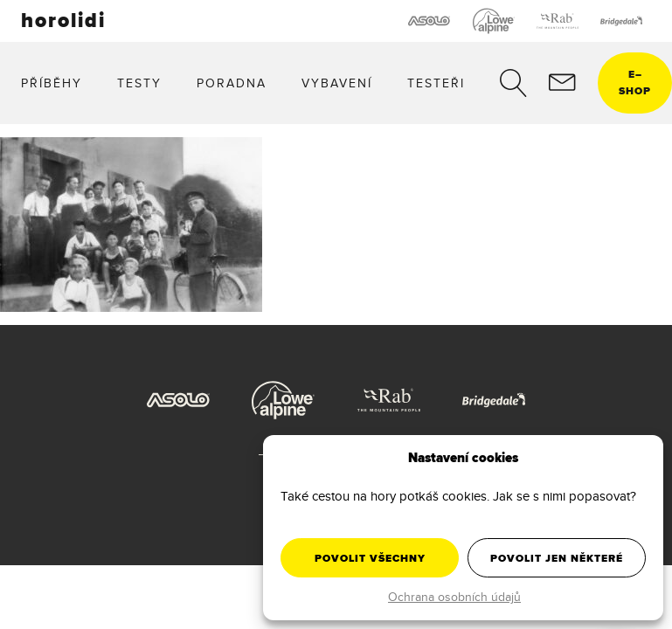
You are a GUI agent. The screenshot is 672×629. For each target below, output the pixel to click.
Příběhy (52, 83)
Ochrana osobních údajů (454, 597)
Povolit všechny (370, 558)
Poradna (232, 83)
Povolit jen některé (557, 558)
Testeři (436, 83)
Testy (139, 83)
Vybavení (337, 83)
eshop (635, 83)
